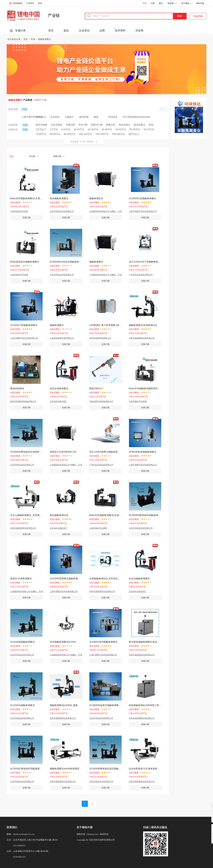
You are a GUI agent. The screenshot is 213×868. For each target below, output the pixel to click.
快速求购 (198, 16)
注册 (153, 3)
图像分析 (111, 125)
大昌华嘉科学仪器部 (19, 211)
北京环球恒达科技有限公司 (62, 211)
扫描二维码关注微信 (155, 827)
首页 (51, 31)
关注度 (34, 156)
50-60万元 (135, 129)
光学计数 (83, 125)
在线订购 (26, 217)
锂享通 (171, 3)
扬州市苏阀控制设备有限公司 (23, 401)
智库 (40, 3)
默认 (12, 156)
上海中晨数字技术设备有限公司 (143, 211)
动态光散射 (57, 125)
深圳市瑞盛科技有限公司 (100, 338)
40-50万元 (121, 129)
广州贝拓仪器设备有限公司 (141, 275)
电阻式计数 (97, 125)
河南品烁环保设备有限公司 (101, 401)
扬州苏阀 (84, 117)
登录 (145, 3)
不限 (24, 109)
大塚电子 (69, 117)
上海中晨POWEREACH (29, 117)
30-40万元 (107, 129)
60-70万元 (149, 129)
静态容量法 (139, 125)
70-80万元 (41, 134)
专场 (33, 39)
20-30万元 (93, 129)
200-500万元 (119, 134)
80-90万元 (55, 134)
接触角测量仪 (44, 39)
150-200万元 (102, 134)
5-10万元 (66, 129)
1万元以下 (41, 129)
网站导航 (200, 3)
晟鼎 (96, 117)
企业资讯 (84, 31)
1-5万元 (54, 129)
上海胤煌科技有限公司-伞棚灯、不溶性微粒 (106, 211)
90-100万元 (70, 134)
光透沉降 (70, 125)
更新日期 (59, 156)
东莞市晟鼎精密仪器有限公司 (142, 338)
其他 (151, 125)
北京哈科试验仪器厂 (59, 401)
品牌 (102, 31)
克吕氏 (39, 117)
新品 (66, 31)
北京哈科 (55, 117)
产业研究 (30, 3)
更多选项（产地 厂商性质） (84, 142)
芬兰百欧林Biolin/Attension (130, 117)
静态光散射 (42, 125)
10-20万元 (79, 129)
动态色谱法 (124, 125)
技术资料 (120, 31)
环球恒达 (113, 117)
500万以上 (134, 134)
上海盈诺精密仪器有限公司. (62, 338)
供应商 (139, 31)
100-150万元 (85, 134)
